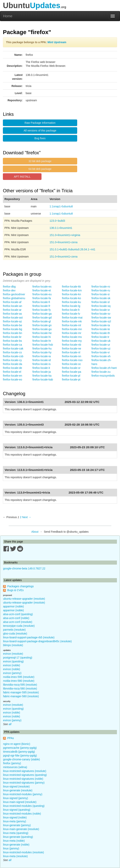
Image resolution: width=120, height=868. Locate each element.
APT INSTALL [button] (22, 177)
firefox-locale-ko (71, 298)
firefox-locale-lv (71, 314)
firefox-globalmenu (14, 298)
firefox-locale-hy (42, 352)
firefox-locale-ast (13, 318)
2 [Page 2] (21, 517)
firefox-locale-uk (101, 341)
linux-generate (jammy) (17, 825)
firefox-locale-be (13, 325)
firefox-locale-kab (43, 379)
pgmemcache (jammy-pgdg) (20, 748)
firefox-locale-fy (42, 310)
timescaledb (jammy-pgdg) (19, 752)
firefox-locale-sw (101, 318)
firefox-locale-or (71, 368)
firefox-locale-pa (72, 372)
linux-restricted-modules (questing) (24, 806)
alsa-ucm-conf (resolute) (18, 622)
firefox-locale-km (72, 290)
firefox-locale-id (42, 360)
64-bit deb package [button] (40, 169)
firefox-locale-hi (42, 337)
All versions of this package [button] (40, 131)
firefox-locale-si (101, 294)
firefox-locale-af (12, 302)
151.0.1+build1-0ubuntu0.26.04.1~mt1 (72, 249)
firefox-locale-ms (72, 337)
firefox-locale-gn (42, 325)
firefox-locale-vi (101, 352)
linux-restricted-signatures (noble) (23, 779)
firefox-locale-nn (72, 356)
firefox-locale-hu (42, 349)
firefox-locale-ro (101, 287)
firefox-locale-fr (41, 306)
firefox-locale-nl (71, 352)
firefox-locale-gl (42, 321)
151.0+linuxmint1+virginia (65, 235)
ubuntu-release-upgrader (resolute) (24, 599)
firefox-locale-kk (71, 287)
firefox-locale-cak (13, 349)
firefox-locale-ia (42, 356)
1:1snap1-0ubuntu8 (61, 206)
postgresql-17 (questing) (18, 658)
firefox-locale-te (101, 329)
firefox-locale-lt (71, 310)
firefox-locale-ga (42, 314)
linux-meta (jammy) (15, 821)
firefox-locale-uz (101, 349)
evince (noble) (12, 665)
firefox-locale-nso (72, 360)
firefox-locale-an (13, 306)
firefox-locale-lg (71, 306)
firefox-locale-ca (12, 345)
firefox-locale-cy (12, 360)
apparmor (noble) (13, 606)
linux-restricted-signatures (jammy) (24, 783)
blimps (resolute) (13, 645)
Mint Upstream (57, 42)
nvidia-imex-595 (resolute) (19, 677)
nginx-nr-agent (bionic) (17, 744)
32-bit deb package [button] (40, 161)
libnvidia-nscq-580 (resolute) (20, 689)
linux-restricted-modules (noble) (22, 814)
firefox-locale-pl (71, 376)
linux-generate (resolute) (18, 790)
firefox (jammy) (12, 763)
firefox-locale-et (42, 290)
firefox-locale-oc (71, 364)
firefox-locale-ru (101, 290)
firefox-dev (9, 290)
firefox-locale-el (12, 372)
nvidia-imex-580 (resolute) (19, 681)
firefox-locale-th (101, 333)
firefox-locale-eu (42, 294)
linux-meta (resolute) (15, 856)
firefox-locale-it (41, 368)
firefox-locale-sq (101, 306)
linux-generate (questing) (18, 837)
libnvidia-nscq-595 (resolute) (20, 685)
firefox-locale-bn (13, 333)
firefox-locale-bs (12, 341)
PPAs (11, 738)
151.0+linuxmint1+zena (64, 242)
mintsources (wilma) (15, 767)
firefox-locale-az (12, 321)
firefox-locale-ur (101, 345)
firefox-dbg (9, 287)
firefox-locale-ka (42, 376)
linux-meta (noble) (14, 841)
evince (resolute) (13, 654)
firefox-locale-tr (100, 337)
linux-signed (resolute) (16, 786)
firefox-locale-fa (42, 298)
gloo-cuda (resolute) (15, 634)
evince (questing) (13, 661)
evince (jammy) (12, 673)
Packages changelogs (21, 586)
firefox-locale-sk (101, 298)
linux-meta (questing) (16, 833)
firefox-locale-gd (42, 318)
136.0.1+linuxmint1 (61, 228)
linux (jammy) (11, 848)
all (10, 724)
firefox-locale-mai (72, 318)
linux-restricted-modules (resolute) (24, 852)
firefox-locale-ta (101, 325)
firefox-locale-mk (72, 321)
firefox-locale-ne (72, 349)
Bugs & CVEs (16, 590)
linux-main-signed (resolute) (20, 802)
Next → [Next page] (27, 517)
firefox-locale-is (41, 364)
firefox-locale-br (12, 337)
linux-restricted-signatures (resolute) (25, 771)
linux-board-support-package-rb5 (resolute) (29, 637)
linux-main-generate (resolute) (21, 829)
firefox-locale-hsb (43, 345)
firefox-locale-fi (41, 302)
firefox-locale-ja (42, 372)
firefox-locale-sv (101, 314)
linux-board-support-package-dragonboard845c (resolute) (37, 641)
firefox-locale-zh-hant (104, 368)
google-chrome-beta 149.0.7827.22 (24, 568)
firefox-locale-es (42, 287)
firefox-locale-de (13, 368)
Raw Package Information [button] (40, 123)
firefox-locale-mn (72, 329)
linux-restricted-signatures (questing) (25, 775)
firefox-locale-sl (101, 302)
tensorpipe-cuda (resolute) (19, 626)
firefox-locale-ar (12, 310)
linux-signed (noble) (15, 817)
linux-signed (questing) (17, 810)
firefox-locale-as (12, 314)
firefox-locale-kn (71, 294)
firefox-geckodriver (14, 294)
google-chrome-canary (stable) (22, 759)
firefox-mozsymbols (103, 376)
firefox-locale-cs (12, 352)
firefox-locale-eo (13, 379)
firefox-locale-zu (101, 372)
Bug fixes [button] (40, 138)
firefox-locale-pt (71, 379)
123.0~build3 (57, 221)
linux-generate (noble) (16, 845)
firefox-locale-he (42, 333)
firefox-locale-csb (13, 356)
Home (8, 16)
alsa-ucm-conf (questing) (18, 614)
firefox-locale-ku (71, 302)
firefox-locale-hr (42, 341)
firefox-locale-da (13, 364)
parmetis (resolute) (14, 630)
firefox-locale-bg (13, 329)
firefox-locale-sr (101, 310)
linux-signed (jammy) (16, 798)
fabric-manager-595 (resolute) (21, 692)
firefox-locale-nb (72, 345)
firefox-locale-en (13, 376)
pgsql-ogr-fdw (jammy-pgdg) (20, 756)
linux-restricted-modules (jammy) (23, 794)
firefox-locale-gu (42, 329)
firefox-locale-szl (101, 321)
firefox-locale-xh (101, 356)
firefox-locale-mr (72, 333)
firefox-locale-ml (71, 325)
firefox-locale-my (72, 341)
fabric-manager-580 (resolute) (21, 696)
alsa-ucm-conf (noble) (16, 618)
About (35, 532)
